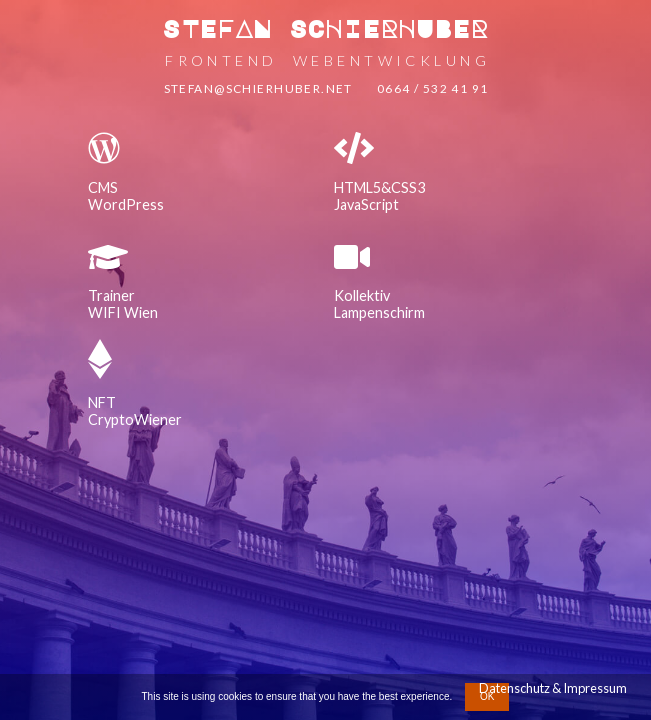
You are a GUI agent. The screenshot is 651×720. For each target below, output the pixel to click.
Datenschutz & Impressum (553, 688)
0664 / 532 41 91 (433, 88)
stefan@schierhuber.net (258, 88)
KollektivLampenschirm (379, 305)
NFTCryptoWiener (135, 411)
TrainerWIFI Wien (123, 305)
